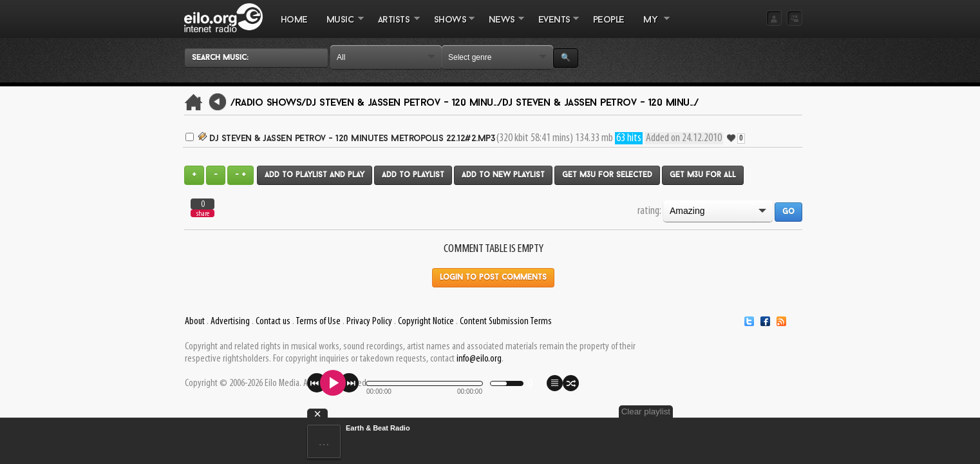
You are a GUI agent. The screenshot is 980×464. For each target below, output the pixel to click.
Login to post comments (493, 278)
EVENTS (554, 26)
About (195, 322)
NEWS (502, 26)
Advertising (230, 322)
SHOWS (449, 26)
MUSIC (340, 26)
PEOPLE (609, 20)
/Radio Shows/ (268, 103)
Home (294, 20)
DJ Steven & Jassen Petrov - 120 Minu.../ (404, 103)
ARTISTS (394, 26)
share (203, 214)
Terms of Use (318, 322)
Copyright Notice (426, 322)
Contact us (273, 322)
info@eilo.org (479, 359)
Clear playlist (772, 411)
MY (652, 26)
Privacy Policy (369, 322)
